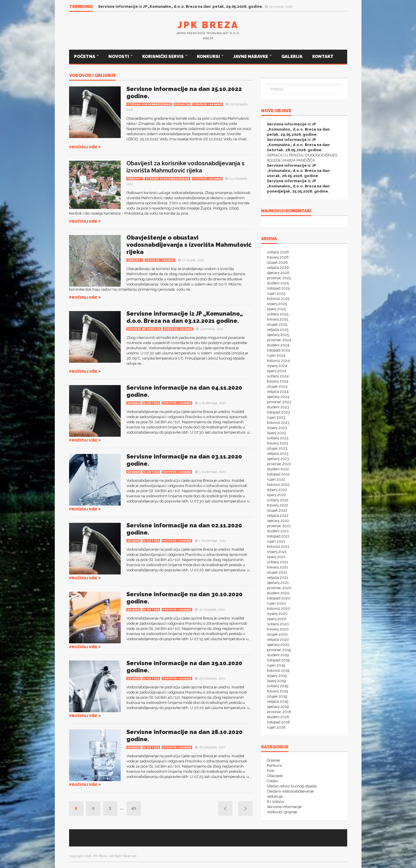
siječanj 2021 (278, 583)
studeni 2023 (278, 407)
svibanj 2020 (278, 624)
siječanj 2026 (278, 273)
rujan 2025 (276, 293)
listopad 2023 (278, 412)
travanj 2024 (278, 381)
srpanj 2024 (277, 366)
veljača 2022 (278, 515)
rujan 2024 (276, 355)
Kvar (271, 771)
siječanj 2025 (278, 335)
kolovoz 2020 (279, 608)
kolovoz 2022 (278, 485)
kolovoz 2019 (278, 670)
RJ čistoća (151, 403)
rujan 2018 (276, 727)
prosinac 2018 (279, 712)
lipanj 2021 (276, 557)
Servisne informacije (144, 329)
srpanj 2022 (277, 490)
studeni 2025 (278, 283)
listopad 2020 (279, 598)
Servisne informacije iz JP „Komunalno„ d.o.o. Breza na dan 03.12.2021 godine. (185, 317)
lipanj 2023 (276, 433)
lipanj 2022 (276, 495)
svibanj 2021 (278, 562)
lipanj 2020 (277, 619)
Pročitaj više (83, 147)
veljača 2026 (278, 268)
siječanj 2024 (278, 397)
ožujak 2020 (277, 634)
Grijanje (133, 403)
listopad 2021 (278, 536)
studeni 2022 (278, 469)
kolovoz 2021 (278, 546)
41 (134, 808)
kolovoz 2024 (278, 361)
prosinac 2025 (279, 278)
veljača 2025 (278, 330)
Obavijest (135, 179)
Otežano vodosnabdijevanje (149, 104)
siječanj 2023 (278, 459)
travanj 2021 (277, 567)
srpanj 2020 (277, 614)
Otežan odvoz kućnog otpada (292, 786)
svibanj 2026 (278, 252)
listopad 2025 (278, 288)
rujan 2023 (276, 417)
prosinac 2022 (279, 464)
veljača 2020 (278, 639)
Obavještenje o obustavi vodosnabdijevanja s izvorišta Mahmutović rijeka (189, 245)
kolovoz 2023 (278, 423)
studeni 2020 (278, 593)
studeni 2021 (278, 531)
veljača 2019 (278, 701)
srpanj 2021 (277, 552)
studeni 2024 (278, 345)
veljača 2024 (278, 392)
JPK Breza (208, 25)
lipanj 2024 (277, 371)
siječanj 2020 (278, 645)
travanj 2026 (278, 257)
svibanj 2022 (278, 500)
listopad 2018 (279, 722)
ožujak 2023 (277, 448)
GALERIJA (292, 57)
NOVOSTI (119, 57)
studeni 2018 (278, 717)
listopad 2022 (278, 474)
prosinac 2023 (279, 402)
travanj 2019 (278, 691)
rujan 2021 (276, 541)
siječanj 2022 (278, 521)
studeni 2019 (278, 655)
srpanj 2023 (277, 428)
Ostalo (272, 781)
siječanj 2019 (278, 707)
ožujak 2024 (277, 386)
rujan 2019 (276, 665)
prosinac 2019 (279, 650)
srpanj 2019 (277, 676)
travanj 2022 (278, 505)
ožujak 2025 (277, 324)
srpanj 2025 (277, 304)
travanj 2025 (278, 319)
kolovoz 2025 (278, 299)
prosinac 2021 (279, 526)
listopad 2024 (279, 350)
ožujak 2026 (277, 262)
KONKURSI (209, 57)
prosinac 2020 (279, 588)
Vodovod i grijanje (92, 76)
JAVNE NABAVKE (251, 57)
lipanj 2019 (276, 681)
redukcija (182, 104)
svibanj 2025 (278, 314)
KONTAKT (323, 57)
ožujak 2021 (277, 572)
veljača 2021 (278, 577)
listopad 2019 (278, 660)
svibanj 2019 (278, 686)
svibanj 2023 (278, 438)
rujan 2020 (276, 603)
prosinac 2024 (279, 340)
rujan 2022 (276, 479)
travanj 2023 (278, 443)
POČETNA (85, 57)
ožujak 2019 (277, 696)
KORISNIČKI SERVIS (163, 57)
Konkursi (274, 765)
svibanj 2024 (278, 376)
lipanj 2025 (276, 309)
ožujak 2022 (277, 510)
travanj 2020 (278, 629)
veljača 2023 (278, 454)
